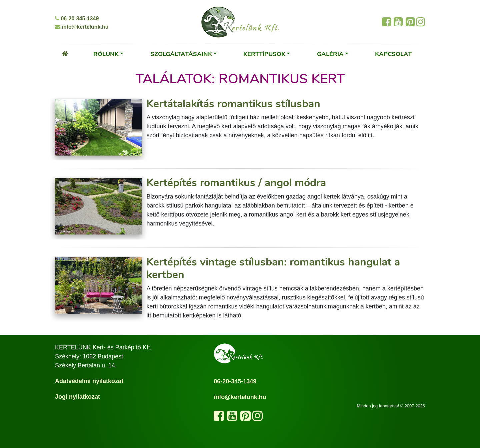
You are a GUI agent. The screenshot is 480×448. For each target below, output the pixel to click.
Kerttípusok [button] (264, 54)
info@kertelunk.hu (82, 27)
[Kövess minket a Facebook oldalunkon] (219, 418)
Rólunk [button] (106, 54)
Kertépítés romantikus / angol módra (236, 183)
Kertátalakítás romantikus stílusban (233, 104)
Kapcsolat (393, 54)
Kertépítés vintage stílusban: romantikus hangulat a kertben (273, 268)
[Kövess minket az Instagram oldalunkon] (257, 418)
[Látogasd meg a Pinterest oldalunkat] (245, 418)
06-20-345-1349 (77, 18)
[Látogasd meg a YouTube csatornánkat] (232, 418)
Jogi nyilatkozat (77, 397)
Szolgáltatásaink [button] (181, 54)
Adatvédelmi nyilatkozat (89, 381)
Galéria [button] (330, 54)
